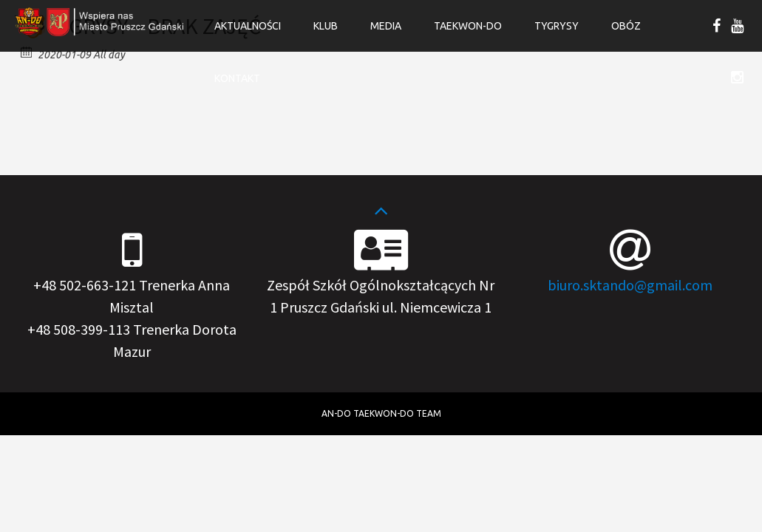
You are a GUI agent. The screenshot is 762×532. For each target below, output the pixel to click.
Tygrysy (557, 26)
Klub (326, 26)
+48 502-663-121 (85, 285)
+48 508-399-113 (79, 329)
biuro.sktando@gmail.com (630, 285)
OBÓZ (626, 26)
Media (386, 26)
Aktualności (248, 26)
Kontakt (237, 78)
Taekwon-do (468, 26)
